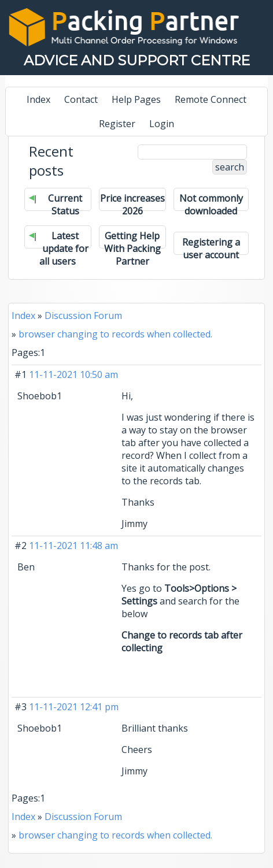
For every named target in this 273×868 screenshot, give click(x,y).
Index (38, 99)
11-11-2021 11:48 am (73, 546)
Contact (81, 99)
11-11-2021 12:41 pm (74, 707)
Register (117, 124)
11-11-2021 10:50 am (73, 374)
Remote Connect (211, 99)
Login (162, 124)
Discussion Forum (83, 316)
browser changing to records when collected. (115, 334)
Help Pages (136, 99)
